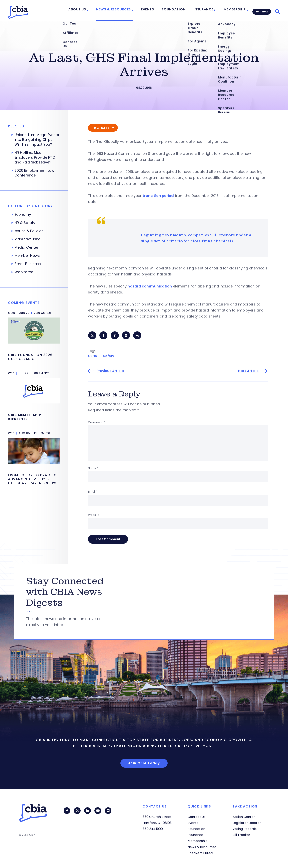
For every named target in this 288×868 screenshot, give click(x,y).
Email (93, 492)
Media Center (26, 247)
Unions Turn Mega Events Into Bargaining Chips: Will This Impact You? (37, 140)
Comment (96, 423)
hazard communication (150, 286)
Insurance (203, 10)
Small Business (28, 264)
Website (94, 515)
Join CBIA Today (144, 764)
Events (152, 10)
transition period (158, 196)
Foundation (176, 10)
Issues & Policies (29, 231)
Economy (23, 215)
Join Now (261, 10)
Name (93, 469)
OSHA (92, 356)
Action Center (244, 817)
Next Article (248, 371)
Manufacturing (27, 239)
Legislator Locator (247, 823)
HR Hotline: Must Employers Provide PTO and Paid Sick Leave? (35, 157)
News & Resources (120, 10)
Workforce (24, 272)
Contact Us (196, 817)
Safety (109, 356)
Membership (232, 10)
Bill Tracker (241, 835)
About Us (86, 10)
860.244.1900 (153, 829)
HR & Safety (25, 223)
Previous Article (110, 371)
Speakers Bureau (201, 853)
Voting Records (245, 829)
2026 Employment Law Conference (34, 173)
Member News (27, 256)
